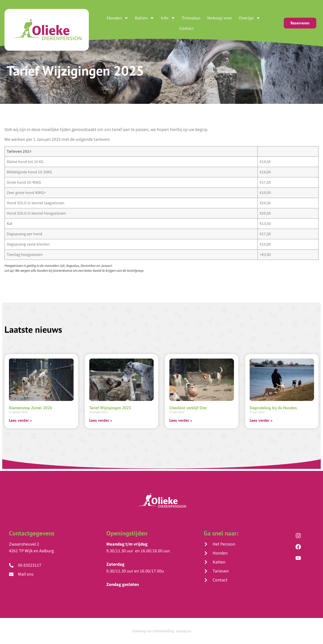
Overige (250, 18)
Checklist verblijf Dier (188, 408)
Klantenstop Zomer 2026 (31, 408)
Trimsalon (191, 18)
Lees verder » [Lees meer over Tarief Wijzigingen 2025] (101, 420)
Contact (187, 28)
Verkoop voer (219, 18)
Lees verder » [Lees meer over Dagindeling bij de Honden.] (261, 420)
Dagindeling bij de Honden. (274, 408)
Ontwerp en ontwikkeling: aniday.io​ (162, 631)
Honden (118, 18)
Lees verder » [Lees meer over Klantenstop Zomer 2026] (20, 420)
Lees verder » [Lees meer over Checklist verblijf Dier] (181, 420)
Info (168, 18)
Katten (145, 18)
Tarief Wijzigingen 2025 (110, 408)
